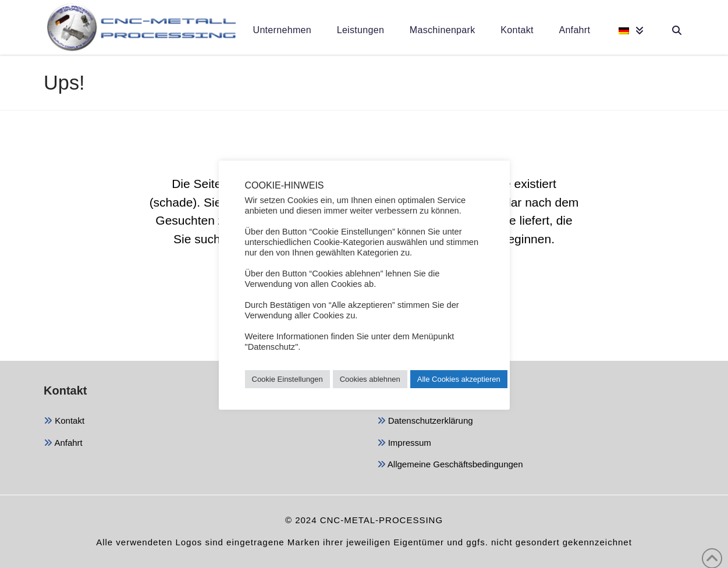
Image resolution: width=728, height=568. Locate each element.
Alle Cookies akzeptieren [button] (459, 379)
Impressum (404, 444)
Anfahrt (63, 444)
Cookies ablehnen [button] (370, 379)
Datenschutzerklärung (425, 422)
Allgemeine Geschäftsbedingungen (450, 465)
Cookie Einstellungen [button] (287, 379)
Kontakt (64, 422)
